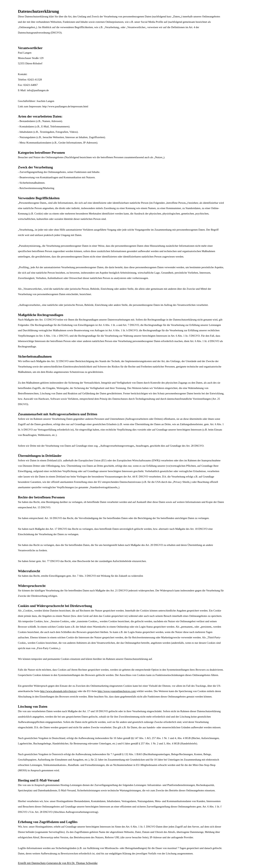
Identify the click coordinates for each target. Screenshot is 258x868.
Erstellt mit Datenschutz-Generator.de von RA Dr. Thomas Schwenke (58, 863)
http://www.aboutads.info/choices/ (59, 691)
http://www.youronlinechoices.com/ (117, 691)
